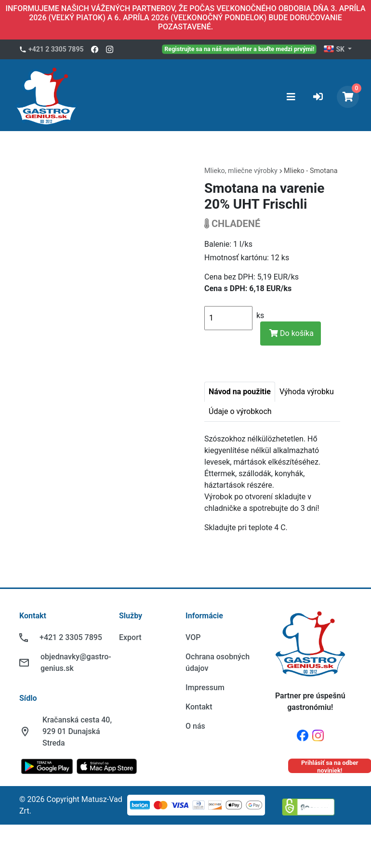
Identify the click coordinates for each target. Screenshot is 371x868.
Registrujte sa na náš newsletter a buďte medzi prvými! (240, 49)
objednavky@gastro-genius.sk (76, 662)
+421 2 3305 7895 (56, 49)
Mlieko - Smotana (311, 171)
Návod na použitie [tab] (240, 392)
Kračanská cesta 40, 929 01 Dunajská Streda (77, 731)
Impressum (205, 688)
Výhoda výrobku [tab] (307, 392)
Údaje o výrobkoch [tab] (240, 411)
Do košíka (291, 333)
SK (335, 50)
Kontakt (199, 707)
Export (130, 637)
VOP (193, 637)
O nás (195, 726)
